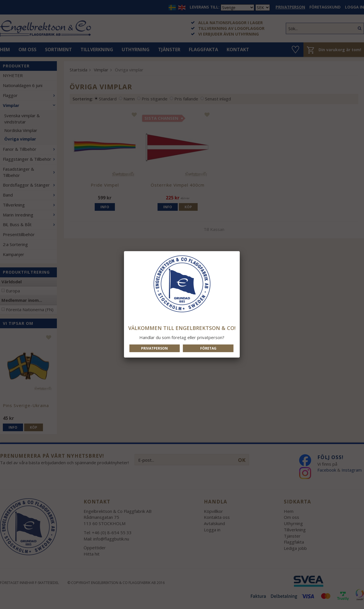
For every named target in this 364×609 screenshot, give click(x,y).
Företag (208, 348)
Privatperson (154, 348)
